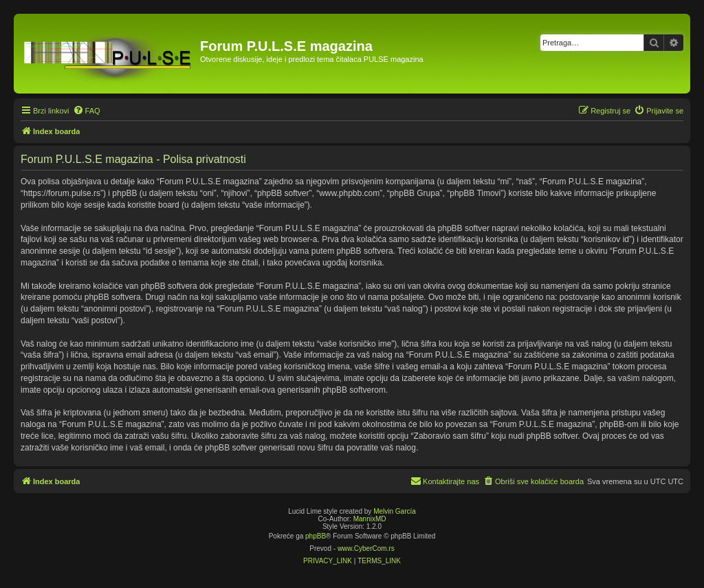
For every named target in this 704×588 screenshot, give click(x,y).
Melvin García (395, 511)
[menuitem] (87, 111)
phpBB (316, 536)
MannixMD (370, 519)
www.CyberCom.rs (366, 548)
